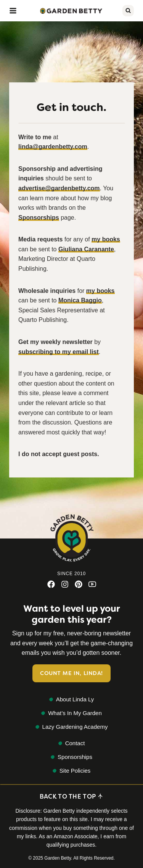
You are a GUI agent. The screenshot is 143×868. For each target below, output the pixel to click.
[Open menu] (13, 11)
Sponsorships (39, 218)
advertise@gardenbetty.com (59, 188)
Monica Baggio (80, 300)
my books (106, 239)
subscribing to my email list (59, 352)
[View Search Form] (128, 11)
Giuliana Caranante (86, 249)
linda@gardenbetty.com (53, 147)
